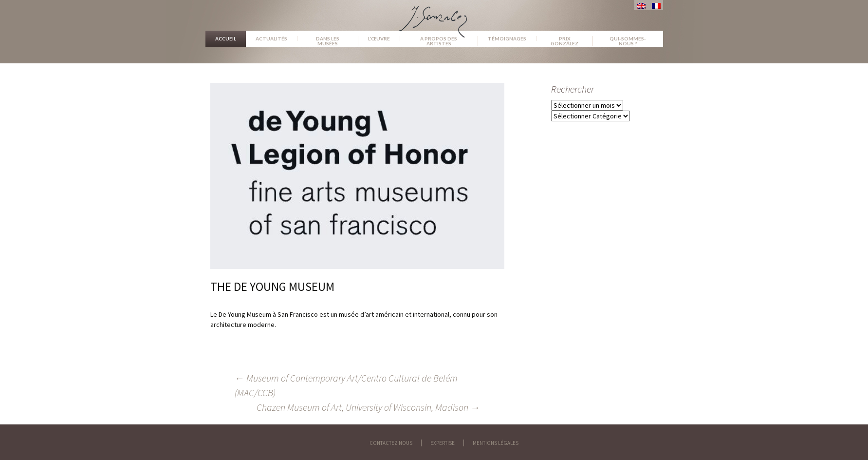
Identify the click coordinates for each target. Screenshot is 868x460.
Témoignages (507, 38)
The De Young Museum (272, 287)
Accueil (226, 38)
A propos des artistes (439, 41)
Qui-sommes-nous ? (628, 41)
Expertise (443, 443)
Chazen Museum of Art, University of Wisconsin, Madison (368, 407)
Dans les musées (328, 41)
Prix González (564, 41)
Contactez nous (391, 443)
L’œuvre (379, 38)
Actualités (271, 38)
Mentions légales (496, 443)
